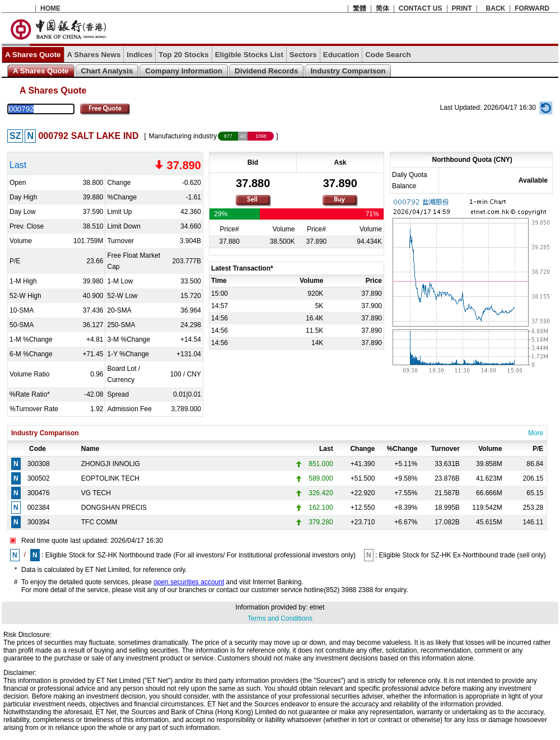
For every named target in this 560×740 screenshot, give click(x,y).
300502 (39, 478)
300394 (39, 522)
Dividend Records (266, 71)
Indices (139, 55)
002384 (39, 508)
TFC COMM (99, 522)
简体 (382, 8)
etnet (317, 607)
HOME (50, 8)
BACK (496, 8)
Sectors (303, 55)
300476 (39, 493)
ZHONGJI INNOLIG (111, 464)
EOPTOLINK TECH (110, 478)
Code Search (388, 55)
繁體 (360, 8)
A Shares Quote (33, 55)
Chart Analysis (107, 71)
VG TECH (96, 493)
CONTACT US (421, 8)
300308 (39, 464)
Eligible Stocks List (249, 55)
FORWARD (532, 8)
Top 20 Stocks (183, 55)
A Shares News (94, 55)
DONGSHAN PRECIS (114, 508)
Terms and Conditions (280, 618)
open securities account (189, 582)
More (536, 433)
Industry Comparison (348, 71)
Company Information (184, 71)
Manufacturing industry (183, 136)
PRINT (462, 8)
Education (341, 55)
